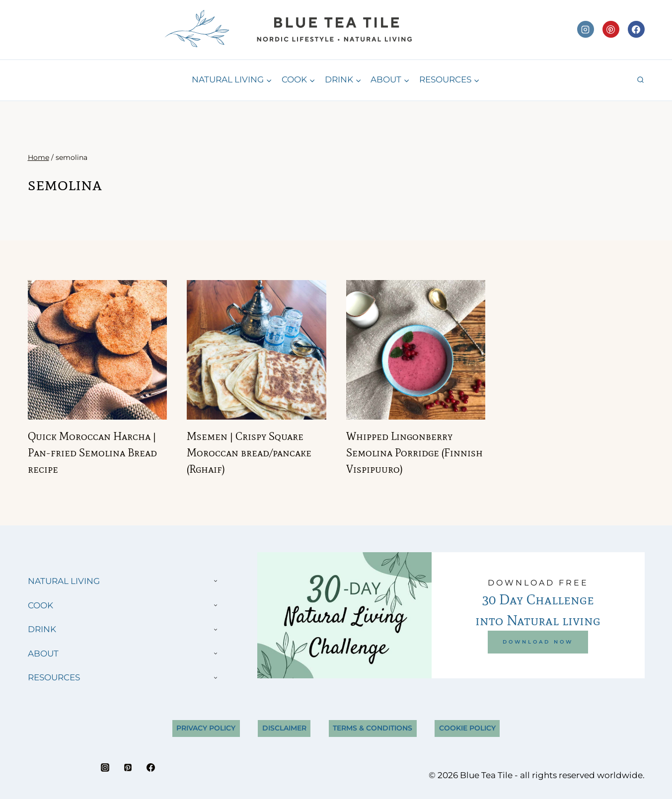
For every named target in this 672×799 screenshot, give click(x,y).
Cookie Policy (467, 728)
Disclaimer (284, 728)
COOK (40, 605)
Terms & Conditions (373, 728)
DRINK (42, 629)
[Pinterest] (611, 29)
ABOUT (43, 654)
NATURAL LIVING (64, 581)
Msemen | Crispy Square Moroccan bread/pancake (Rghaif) (249, 453)
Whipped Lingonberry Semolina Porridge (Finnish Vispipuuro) (414, 453)
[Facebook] (636, 29)
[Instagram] (586, 29)
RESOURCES (54, 677)
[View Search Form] (640, 80)
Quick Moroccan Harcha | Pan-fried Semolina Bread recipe (92, 453)
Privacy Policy (206, 728)
